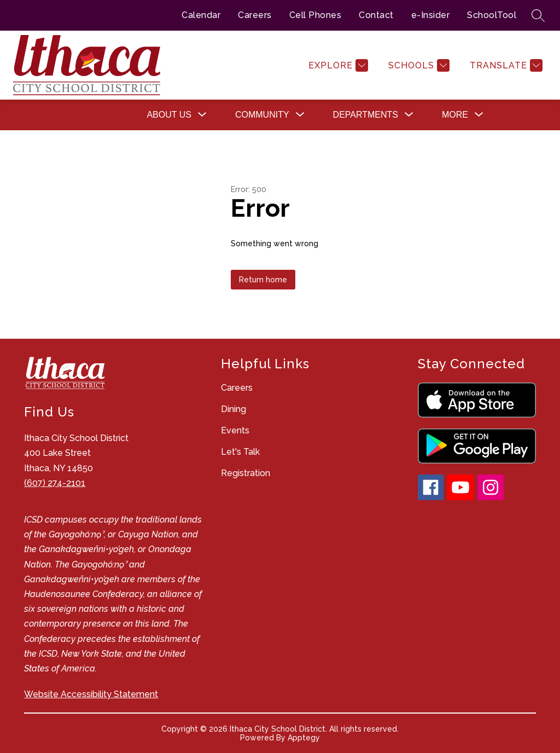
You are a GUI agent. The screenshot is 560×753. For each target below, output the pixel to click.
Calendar (201, 15)
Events (235, 430)
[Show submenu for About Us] (169, 115)
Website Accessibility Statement (91, 694)
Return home (263, 280)
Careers (255, 15)
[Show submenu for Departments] (366, 115)
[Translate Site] (505, 65)
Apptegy (304, 738)
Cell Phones (316, 15)
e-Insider (431, 15)
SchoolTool (492, 15)
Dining (234, 409)
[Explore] (337, 65)
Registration (246, 473)
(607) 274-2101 (55, 483)
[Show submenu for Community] (262, 115)
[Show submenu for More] (455, 115)
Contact (376, 15)
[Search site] (538, 15)
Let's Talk (240, 452)
